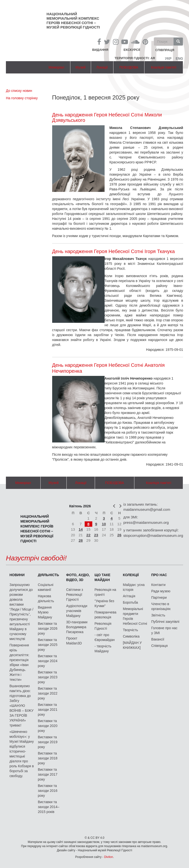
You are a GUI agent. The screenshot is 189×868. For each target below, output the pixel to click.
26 (119, 535)
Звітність (158, 615)
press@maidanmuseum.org (146, 522)
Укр (168, 58)
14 (81, 529)
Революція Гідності (103, 626)
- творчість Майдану (103, 649)
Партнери (159, 598)
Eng (179, 58)
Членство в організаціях (161, 606)
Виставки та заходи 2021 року (48, 710)
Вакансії (158, 639)
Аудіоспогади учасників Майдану (77, 611)
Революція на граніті (105, 592)
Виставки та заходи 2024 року (48, 661)
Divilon (109, 857)
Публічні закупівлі (165, 622)
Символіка (131, 636)
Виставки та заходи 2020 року (48, 726)
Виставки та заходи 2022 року (48, 693)
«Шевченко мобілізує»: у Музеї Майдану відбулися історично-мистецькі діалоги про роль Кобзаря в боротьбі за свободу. (22, 754)
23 (96, 535)
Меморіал (56, 67)
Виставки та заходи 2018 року (48, 758)
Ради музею (161, 591)
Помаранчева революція (105, 615)
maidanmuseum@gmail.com (147, 509)
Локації (102, 67)
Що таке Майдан (102, 577)
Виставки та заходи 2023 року (48, 677)
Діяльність (48, 575)
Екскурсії (132, 50)
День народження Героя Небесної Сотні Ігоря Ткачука (114, 251)
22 (88, 535)
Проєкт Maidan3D (74, 641)
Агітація (129, 596)
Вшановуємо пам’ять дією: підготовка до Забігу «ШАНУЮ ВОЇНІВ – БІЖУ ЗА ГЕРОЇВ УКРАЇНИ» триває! (21, 706)
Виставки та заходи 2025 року (48, 645)
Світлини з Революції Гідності (75, 595)
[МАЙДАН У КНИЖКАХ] (132, 645)
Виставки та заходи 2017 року (48, 774)
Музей (81, 67)
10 (104, 524)
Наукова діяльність (46, 598)
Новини (17, 575)
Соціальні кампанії (46, 587)
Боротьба (130, 602)
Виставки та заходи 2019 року (48, 742)
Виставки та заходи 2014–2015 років (49, 807)
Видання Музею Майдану (45, 612)
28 (81, 540)
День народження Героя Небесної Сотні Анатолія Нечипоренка (109, 368)
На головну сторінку (22, 98)
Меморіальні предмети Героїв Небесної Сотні (135, 616)
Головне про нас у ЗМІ (164, 630)
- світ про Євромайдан (105, 637)
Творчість (130, 630)
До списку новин (19, 91)
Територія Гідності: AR (135, 58)
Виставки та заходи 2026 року (48, 628)
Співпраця (159, 646)
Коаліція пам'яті (164, 67)
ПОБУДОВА (129, 67)
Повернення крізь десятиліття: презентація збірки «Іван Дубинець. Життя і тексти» (19, 662)
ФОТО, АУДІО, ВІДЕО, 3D (78, 577)
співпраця (165, 50)
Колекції (131, 575)
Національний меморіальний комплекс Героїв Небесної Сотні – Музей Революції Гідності (73, 21)
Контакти (158, 585)
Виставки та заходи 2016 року (48, 791)
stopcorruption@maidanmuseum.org (153, 535)
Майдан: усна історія (134, 587)
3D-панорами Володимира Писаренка (77, 627)
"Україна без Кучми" (104, 603)
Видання (100, 50)
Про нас (159, 575)
